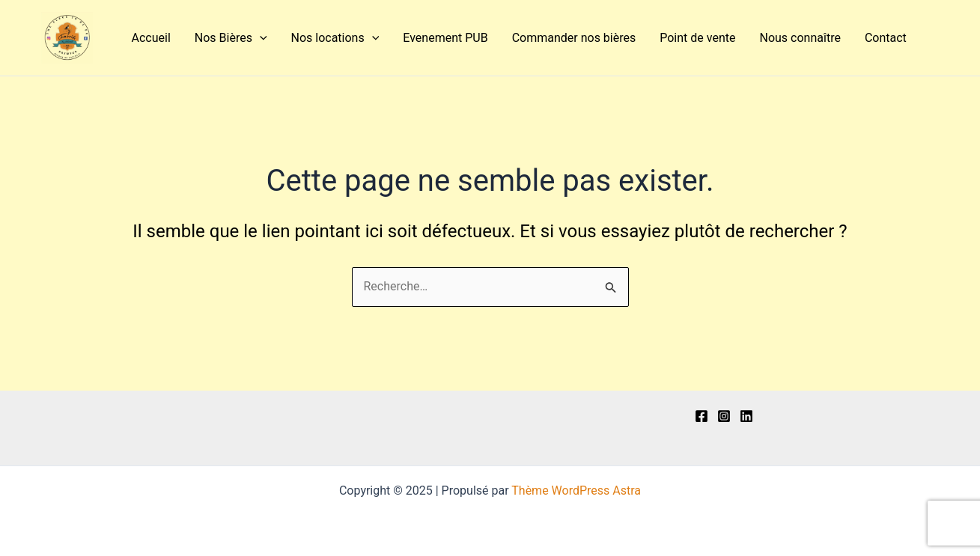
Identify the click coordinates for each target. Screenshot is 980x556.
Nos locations (335, 38)
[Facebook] (701, 416)
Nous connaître (800, 38)
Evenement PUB (445, 38)
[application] (260, 38)
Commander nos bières (574, 38)
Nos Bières (231, 38)
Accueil (151, 38)
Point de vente (697, 38)
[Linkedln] (746, 416)
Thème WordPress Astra (576, 491)
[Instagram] (724, 416)
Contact (886, 38)
